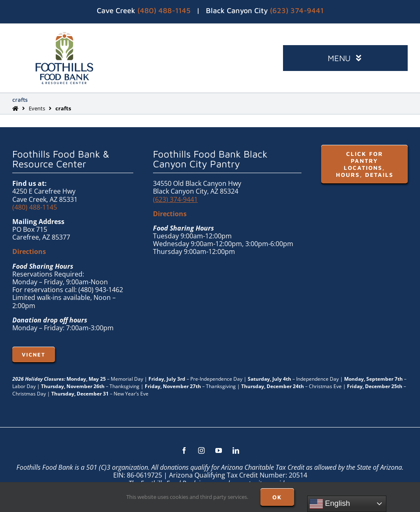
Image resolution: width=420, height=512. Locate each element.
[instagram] (201, 450)
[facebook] (184, 450)
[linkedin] (236, 450)
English (330, 504)
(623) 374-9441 (297, 10)
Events (37, 108)
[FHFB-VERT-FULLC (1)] (64, 35)
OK (277, 497)
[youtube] (219, 450)
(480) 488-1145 (164, 10)
